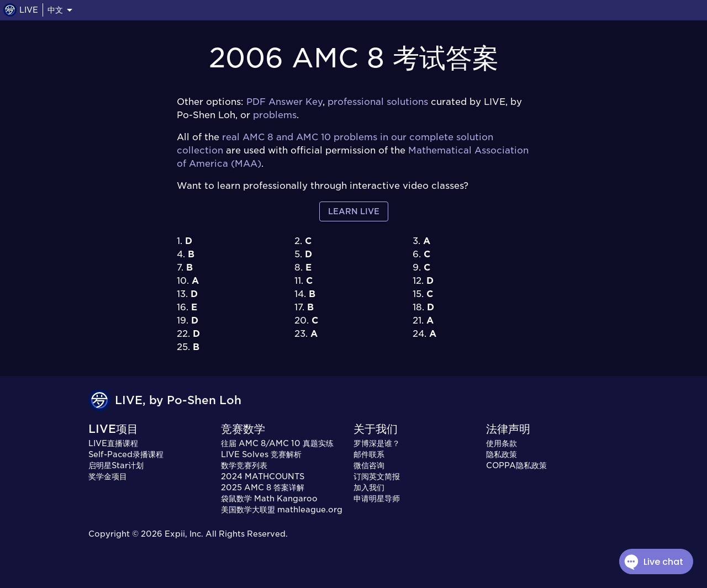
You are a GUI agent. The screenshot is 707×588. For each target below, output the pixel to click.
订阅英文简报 (377, 476)
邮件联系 (369, 454)
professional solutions (378, 102)
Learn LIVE (354, 212)
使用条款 (502, 443)
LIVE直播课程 (113, 443)
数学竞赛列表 (244, 465)
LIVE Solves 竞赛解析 (261, 454)
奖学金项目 (108, 476)
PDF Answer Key (284, 102)
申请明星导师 (377, 499)
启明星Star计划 (116, 465)
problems (275, 115)
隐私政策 (502, 454)
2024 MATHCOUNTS (263, 476)
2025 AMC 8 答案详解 (263, 488)
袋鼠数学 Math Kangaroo (269, 499)
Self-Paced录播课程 (126, 454)
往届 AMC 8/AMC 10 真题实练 (277, 443)
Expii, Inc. (184, 534)
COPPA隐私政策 (516, 465)
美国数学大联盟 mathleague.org (282, 510)
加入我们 (369, 488)
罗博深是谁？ (377, 443)
